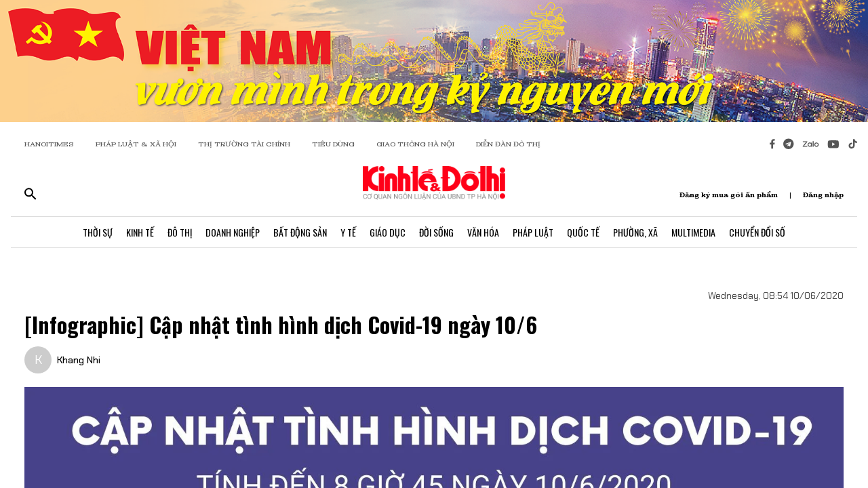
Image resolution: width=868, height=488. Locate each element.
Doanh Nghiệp (233, 232)
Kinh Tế (140, 232)
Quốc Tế (583, 232)
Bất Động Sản (300, 232)
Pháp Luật (533, 232)
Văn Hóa (483, 232)
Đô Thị (180, 232)
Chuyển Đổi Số (757, 232)
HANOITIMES (49, 144)
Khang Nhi (79, 360)
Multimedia (693, 232)
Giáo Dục (388, 232)
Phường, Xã (635, 232)
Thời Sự (98, 232)
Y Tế (348, 232)
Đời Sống (436, 232)
